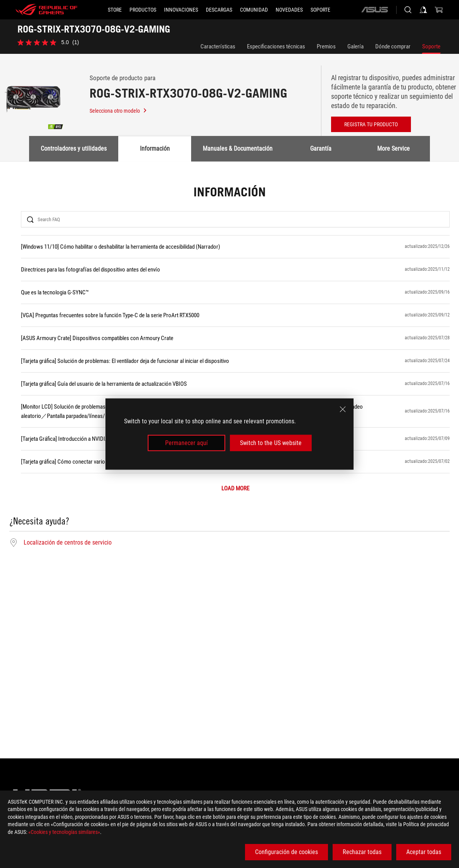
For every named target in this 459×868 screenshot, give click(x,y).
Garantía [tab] (321, 149)
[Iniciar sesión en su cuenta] (423, 10)
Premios (326, 46)
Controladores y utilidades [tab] (74, 149)
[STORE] (115, 10)
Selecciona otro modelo (118, 111)
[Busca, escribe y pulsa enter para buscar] (408, 10)
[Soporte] (320, 10)
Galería (355, 46)
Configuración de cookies (286, 852)
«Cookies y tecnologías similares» (64, 832)
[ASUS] (374, 10)
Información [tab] (155, 149)
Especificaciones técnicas (276, 46)
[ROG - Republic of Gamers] (47, 10)
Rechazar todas (362, 852)
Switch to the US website (271, 443)
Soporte (431, 46)
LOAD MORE (235, 489)
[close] (343, 409)
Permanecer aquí (186, 443)
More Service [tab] (393, 149)
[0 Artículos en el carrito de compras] (439, 10)
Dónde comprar (393, 46)
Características (218, 46)
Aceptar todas (424, 852)
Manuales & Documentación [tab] (238, 149)
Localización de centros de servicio (68, 543)
